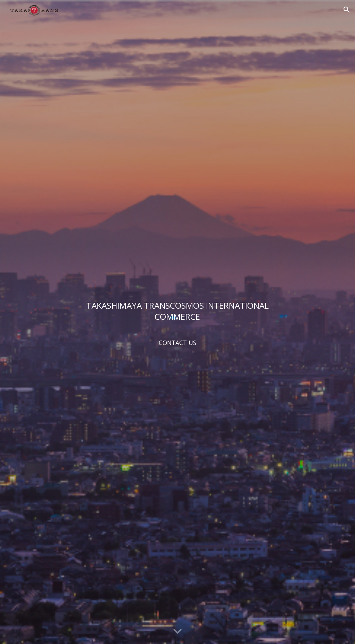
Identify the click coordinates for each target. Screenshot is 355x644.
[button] (347, 10)
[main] (177, 311)
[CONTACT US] (177, 342)
